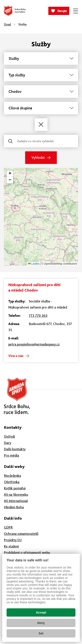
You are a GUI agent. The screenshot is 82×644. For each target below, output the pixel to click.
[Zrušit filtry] (41, 125)
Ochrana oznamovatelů (21, 534)
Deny (41, 623)
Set (41, 633)
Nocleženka (12, 476)
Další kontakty (15, 449)
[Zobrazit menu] (76, 11)
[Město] (41, 92)
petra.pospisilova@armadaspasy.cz (34, 344)
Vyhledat (38, 158)
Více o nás (16, 356)
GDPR (8, 527)
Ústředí (9, 436)
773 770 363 (38, 316)
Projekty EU (13, 540)
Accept (41, 612)
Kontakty (13, 427)
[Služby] (41, 58)
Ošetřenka (12, 482)
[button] (10, 174)
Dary (8, 443)
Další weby (14, 466)
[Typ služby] (41, 75)
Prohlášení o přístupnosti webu (27, 553)
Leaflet (34, 264)
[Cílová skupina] (41, 108)
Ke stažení (11, 546)
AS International (16, 501)
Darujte (62, 11)
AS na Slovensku (16, 495)
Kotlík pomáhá (15, 488)
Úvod (7, 24)
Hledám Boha (14, 507)
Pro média (11, 455)
